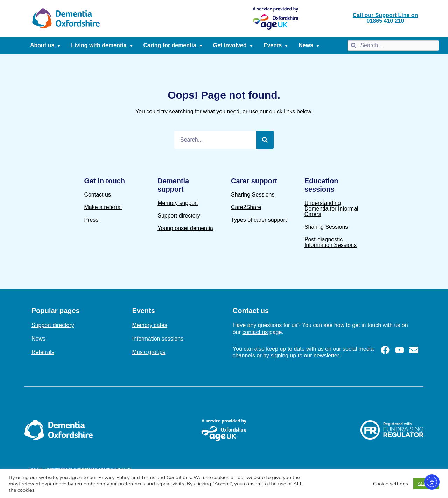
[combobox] (393, 45)
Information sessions (158, 339)
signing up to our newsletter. (305, 355)
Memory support (178, 203)
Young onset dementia (185, 228)
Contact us (97, 195)
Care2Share (246, 207)
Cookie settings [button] (391, 484)
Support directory (179, 216)
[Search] (265, 140)
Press (91, 220)
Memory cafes (149, 325)
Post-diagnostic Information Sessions (331, 242)
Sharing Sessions (253, 195)
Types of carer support (259, 220)
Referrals (43, 352)
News (38, 339)
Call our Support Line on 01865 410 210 (386, 18)
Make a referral (103, 207)
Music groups (149, 352)
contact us (255, 332)
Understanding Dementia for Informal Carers (331, 209)
